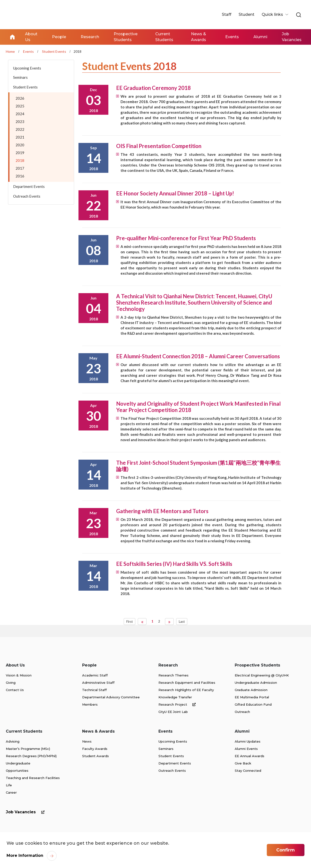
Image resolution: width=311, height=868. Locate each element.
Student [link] (246, 14)
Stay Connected (248, 771)
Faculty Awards (95, 749)
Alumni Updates (248, 741)
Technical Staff (94, 690)
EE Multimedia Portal (252, 697)
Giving (11, 683)
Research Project (178, 704)
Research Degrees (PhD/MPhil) (31, 756)
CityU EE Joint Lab (173, 712)
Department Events (175, 763)
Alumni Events (246, 749)
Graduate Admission (251, 690)
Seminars (166, 749)
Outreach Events (172, 771)
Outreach (242, 712)
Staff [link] (227, 14)
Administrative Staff (98, 683)
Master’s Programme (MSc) (28, 749)
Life (9, 785)
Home (12, 37)
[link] (299, 15)
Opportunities (17, 771)
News (87, 741)
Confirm (285, 850)
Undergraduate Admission (256, 683)
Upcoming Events (173, 741)
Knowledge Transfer (175, 697)
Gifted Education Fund (253, 704)
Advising (13, 741)
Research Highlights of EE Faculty (186, 690)
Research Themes (173, 675)
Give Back (243, 763)
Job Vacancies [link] (292, 37)
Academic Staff (95, 675)
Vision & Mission (19, 675)
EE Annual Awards (250, 756)
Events (28, 51)
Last (182, 622)
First (130, 622)
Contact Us (15, 690)
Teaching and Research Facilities (33, 778)
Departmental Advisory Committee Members (111, 701)
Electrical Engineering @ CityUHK (262, 675)
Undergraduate (18, 763)
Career (11, 792)
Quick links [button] (273, 14)
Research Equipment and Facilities (187, 683)
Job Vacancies (26, 812)
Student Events (54, 51)
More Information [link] (25, 855)
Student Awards (95, 756)
